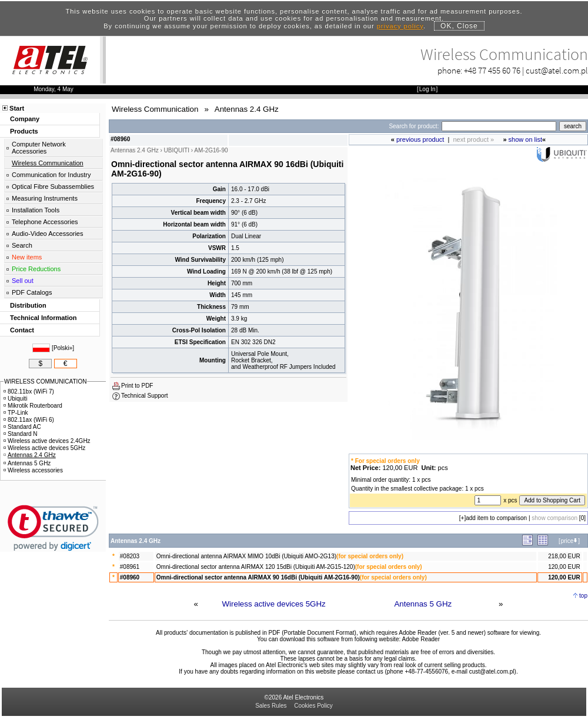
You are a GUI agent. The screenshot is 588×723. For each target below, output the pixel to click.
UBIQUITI (177, 150)
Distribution (28, 305)
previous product (420, 139)
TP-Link (16, 413)
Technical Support (145, 396)
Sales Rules (271, 706)
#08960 (130, 577)
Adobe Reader (421, 639)
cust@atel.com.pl (557, 70)
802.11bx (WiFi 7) (29, 392)
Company (25, 119)
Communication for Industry (51, 175)
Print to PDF (137, 386)
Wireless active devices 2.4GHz (47, 441)
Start (17, 108)
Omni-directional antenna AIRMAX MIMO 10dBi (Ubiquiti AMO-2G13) (246, 556)
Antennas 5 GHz (423, 604)
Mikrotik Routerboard (33, 406)
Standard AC (22, 427)
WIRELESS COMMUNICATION (45, 382)
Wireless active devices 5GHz (274, 604)
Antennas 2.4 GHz (30, 455)
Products (24, 131)
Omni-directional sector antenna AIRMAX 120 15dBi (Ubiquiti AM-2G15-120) (256, 567)
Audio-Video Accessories (47, 234)
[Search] (499, 126)
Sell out (23, 281)
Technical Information (43, 318)
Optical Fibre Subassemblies (53, 186)
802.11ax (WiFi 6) (29, 420)
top (583, 596)
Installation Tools (36, 210)
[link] (53, 528)
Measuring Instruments (45, 198)
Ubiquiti (15, 399)
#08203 (130, 556)
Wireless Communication (48, 163)
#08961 (130, 567)
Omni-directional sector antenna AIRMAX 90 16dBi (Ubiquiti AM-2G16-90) (258, 577)
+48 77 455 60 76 (492, 70)
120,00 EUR (564, 567)
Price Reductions (36, 269)
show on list (525, 139)
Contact (22, 330)
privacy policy (400, 26)
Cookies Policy (313, 706)
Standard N (21, 434)
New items (27, 257)
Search (22, 245)
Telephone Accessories (45, 222)
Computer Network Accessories (39, 148)
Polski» (63, 348)
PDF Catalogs (32, 292)
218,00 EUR (564, 556)
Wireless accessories (33, 470)
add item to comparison (496, 518)
